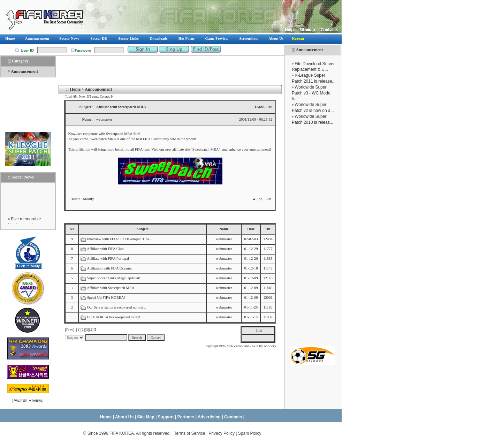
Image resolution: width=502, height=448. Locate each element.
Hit (268, 229)
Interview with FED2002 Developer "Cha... (120, 239)
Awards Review (28, 401)
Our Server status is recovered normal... (117, 307)
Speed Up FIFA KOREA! (106, 298)
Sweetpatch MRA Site (123, 134)
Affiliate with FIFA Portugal (108, 259)
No (72, 229)
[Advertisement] (313, 235)
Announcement (309, 50)
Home (75, 89)
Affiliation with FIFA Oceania (109, 268)
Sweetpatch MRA (206, 149)
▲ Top (257, 199)
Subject (143, 229)
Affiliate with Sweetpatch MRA (111, 288)
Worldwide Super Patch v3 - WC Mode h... (311, 93)
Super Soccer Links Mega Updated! (114, 278)
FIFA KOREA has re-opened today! (114, 317)
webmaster (224, 239)
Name (224, 229)
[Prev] (70, 330)
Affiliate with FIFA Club (105, 249)
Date (251, 229)
